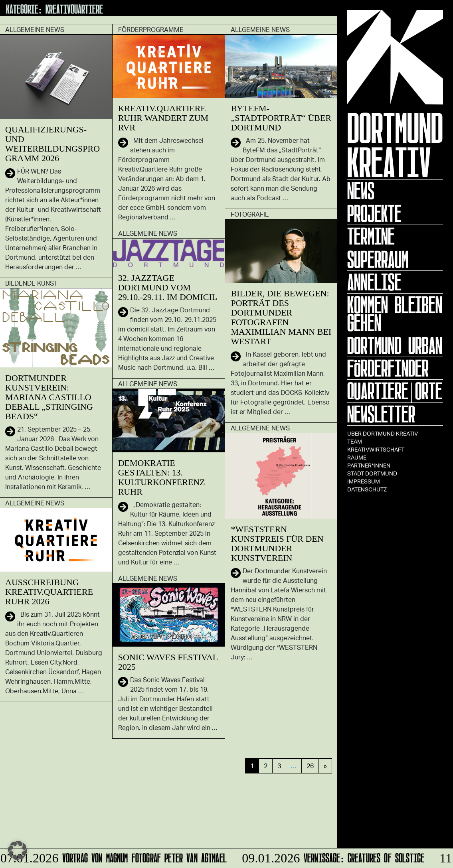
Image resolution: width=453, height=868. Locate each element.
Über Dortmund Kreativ (383, 433)
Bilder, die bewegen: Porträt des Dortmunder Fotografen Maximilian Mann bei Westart (281, 317)
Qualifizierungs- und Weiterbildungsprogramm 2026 (52, 144)
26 (310, 766)
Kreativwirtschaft (376, 449)
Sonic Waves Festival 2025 (168, 662)
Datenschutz (367, 489)
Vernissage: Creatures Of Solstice (332, 857)
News (361, 191)
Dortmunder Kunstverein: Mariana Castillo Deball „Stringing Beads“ (49, 397)
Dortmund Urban (395, 345)
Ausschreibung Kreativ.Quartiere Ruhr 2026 (49, 592)
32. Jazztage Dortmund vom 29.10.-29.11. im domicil (168, 287)
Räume (357, 457)
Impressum (364, 481)
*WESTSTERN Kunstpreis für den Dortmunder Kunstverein (277, 543)
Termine (371, 236)
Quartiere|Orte (395, 391)
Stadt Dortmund (372, 473)
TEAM (355, 441)
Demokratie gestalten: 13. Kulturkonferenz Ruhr (162, 477)
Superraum (378, 259)
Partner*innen (369, 465)
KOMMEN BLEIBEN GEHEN (395, 314)
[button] (18, 850)
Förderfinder (388, 368)
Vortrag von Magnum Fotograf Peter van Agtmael (114, 857)
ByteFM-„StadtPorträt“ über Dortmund (281, 118)
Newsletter (381, 414)
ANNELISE (374, 282)
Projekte (374, 213)
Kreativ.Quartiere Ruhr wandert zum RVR (163, 118)
